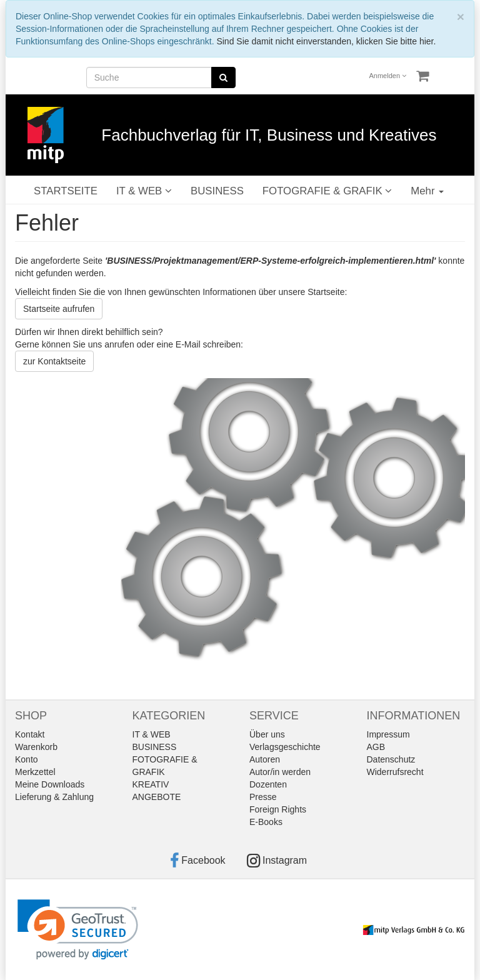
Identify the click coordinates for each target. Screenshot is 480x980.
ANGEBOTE (157, 797)
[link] (78, 930)
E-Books (266, 822)
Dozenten (268, 784)
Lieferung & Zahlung (54, 797)
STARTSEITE (66, 191)
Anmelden (388, 76)
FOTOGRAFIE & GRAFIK (327, 191)
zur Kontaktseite (54, 361)
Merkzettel (35, 772)
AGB (376, 747)
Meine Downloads (50, 784)
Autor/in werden (280, 772)
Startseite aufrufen (59, 309)
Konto (27, 759)
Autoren (265, 759)
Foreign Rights (278, 809)
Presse (263, 797)
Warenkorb (36, 747)
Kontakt (30, 734)
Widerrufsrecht (395, 772)
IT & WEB (144, 191)
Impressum (388, 734)
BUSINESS (217, 191)
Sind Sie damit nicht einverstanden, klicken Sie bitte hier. (326, 41)
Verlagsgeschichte (285, 747)
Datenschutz (391, 759)
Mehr (427, 191)
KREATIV (151, 784)
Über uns (267, 734)
